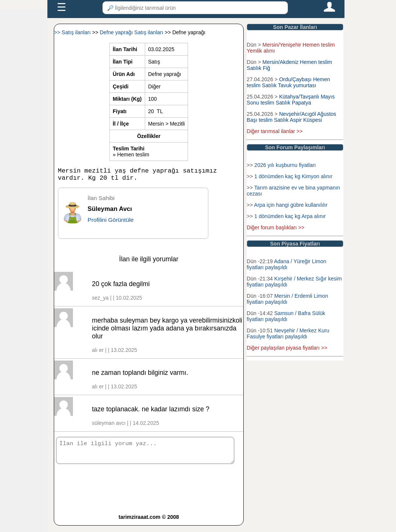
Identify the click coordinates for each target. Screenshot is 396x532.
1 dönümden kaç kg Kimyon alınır (293, 176)
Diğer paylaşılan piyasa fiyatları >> (287, 348)
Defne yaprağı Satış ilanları (132, 32)
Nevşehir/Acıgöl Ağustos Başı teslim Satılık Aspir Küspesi (292, 117)
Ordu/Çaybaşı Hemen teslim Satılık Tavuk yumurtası (288, 82)
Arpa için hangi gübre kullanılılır (291, 205)
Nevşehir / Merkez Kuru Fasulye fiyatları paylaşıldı (288, 333)
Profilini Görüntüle (111, 223)
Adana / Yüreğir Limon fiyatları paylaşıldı (286, 264)
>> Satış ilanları (73, 32)
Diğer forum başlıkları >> (275, 227)
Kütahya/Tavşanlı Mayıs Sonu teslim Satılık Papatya (291, 100)
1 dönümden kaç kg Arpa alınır (290, 216)
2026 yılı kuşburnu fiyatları (285, 165)
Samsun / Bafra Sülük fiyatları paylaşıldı (286, 316)
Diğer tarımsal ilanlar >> (275, 131)
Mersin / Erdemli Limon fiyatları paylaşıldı (287, 299)
